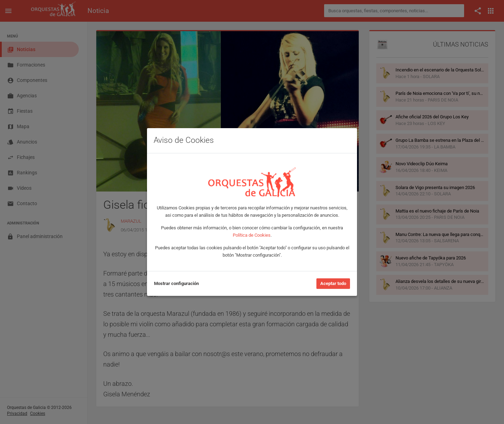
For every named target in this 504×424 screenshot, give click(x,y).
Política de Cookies (252, 235)
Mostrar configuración (176, 283)
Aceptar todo (333, 283)
